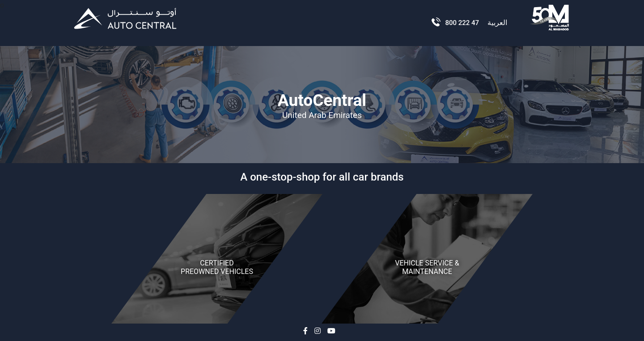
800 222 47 (461, 23)
